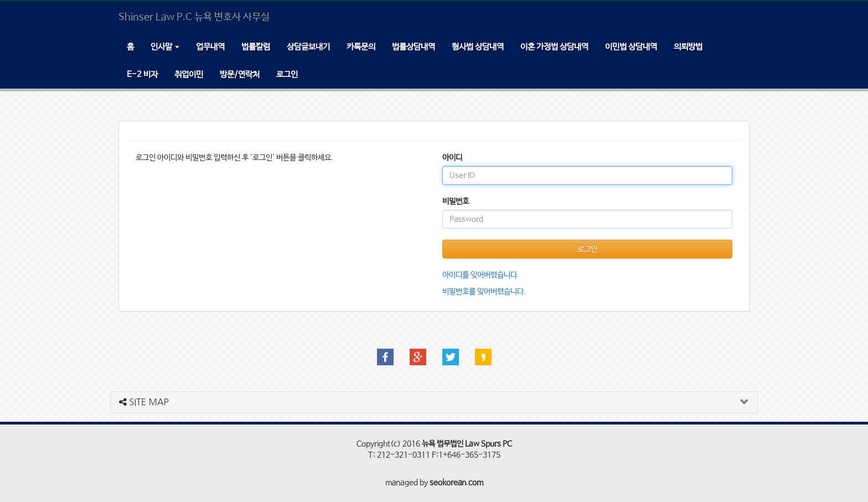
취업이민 (189, 74)
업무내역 (210, 47)
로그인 (287, 74)
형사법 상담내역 (478, 47)
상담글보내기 (308, 47)
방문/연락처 (240, 74)
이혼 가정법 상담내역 (554, 47)
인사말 (165, 47)
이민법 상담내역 (631, 47)
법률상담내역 (414, 47)
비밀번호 (456, 201)
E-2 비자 (142, 74)
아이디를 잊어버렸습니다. (481, 275)
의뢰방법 (688, 47)
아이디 (452, 158)
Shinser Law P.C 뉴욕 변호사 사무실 (194, 17)
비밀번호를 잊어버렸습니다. (484, 292)
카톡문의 (361, 47)
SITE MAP (144, 402)
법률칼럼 (256, 47)
